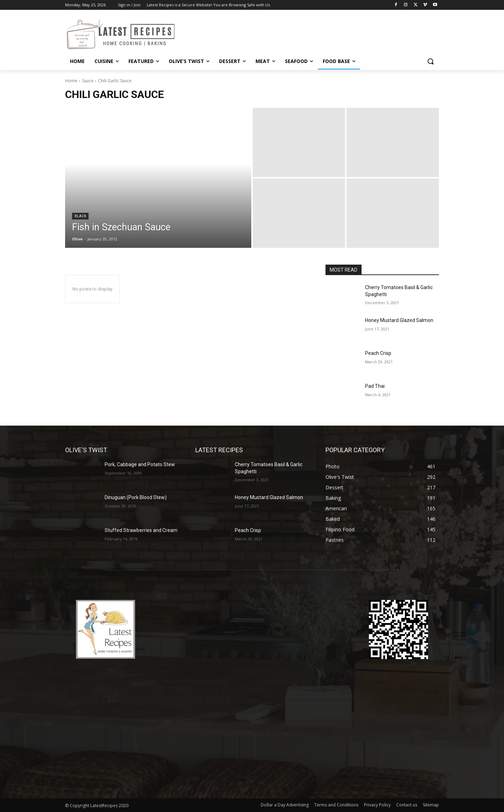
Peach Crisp (378, 353)
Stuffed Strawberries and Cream (141, 530)
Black (80, 216)
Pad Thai (375, 386)
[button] (430, 61)
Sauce (88, 81)
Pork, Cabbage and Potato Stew (140, 464)
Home (71, 81)
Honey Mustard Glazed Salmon (399, 320)
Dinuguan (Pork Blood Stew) (136, 497)
